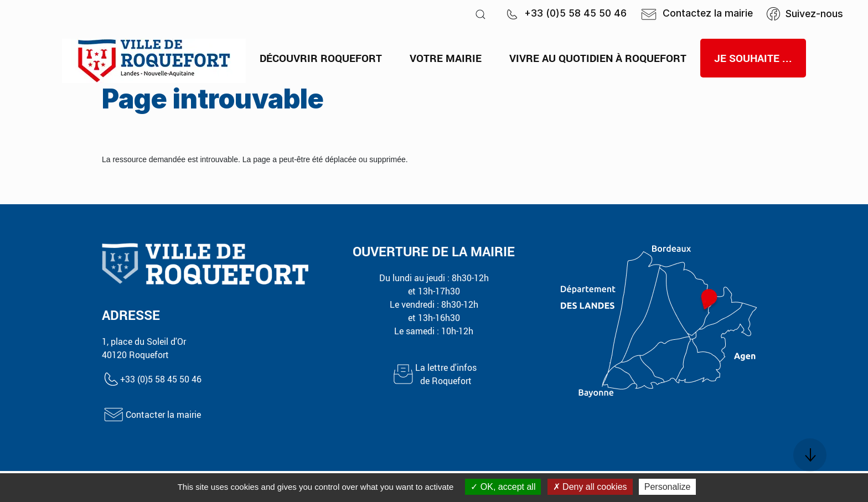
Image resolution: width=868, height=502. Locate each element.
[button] (480, 14)
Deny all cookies (590, 487)
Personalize (668, 487)
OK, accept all (503, 487)
